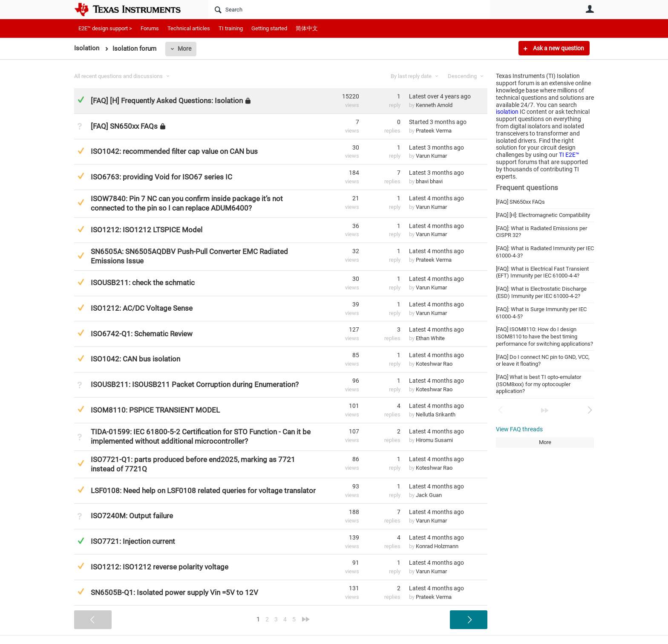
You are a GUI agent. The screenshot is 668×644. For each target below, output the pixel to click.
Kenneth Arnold (434, 105)
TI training (231, 28)
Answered (81, 100)
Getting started (269, 28)
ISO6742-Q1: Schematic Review (142, 334)
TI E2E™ (569, 155)
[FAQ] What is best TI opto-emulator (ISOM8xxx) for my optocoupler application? (538, 384)
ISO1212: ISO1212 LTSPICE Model (147, 230)
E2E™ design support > (105, 28)
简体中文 (307, 28)
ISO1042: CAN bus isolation (135, 359)
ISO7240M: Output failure (132, 516)
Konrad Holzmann (437, 546)
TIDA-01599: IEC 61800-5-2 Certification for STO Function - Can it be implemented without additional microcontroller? (201, 436)
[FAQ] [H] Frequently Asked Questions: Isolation (167, 101)
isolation (507, 112)
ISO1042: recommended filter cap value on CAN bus (174, 151)
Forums (150, 28)
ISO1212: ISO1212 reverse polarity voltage (160, 567)
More (184, 49)
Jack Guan (429, 495)
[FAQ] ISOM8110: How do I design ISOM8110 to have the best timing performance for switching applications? (544, 336)
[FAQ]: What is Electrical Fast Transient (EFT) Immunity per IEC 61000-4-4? (542, 272)
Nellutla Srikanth (436, 414)
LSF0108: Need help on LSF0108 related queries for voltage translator (203, 491)
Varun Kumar (431, 156)
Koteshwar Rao (434, 364)
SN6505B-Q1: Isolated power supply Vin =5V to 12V (174, 592)
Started (438, 122)
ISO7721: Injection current (133, 541)
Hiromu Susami (434, 440)
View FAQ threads (519, 429)
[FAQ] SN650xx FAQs (520, 202)
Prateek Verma (434, 131)
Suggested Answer (81, 151)
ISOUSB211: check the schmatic (143, 283)
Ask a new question (558, 48)
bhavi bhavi (429, 181)
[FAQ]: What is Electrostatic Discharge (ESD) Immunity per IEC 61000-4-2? (541, 292)
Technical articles (189, 28)
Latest (440, 96)
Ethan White (430, 338)
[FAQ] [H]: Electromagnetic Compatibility (543, 215)
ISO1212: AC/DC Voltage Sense (142, 308)
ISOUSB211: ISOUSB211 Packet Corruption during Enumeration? (195, 384)
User (590, 9)
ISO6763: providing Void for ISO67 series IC (161, 177)
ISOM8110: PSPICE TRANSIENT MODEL (155, 410)
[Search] (349, 9)
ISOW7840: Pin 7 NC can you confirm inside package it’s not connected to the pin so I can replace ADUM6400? (187, 203)
